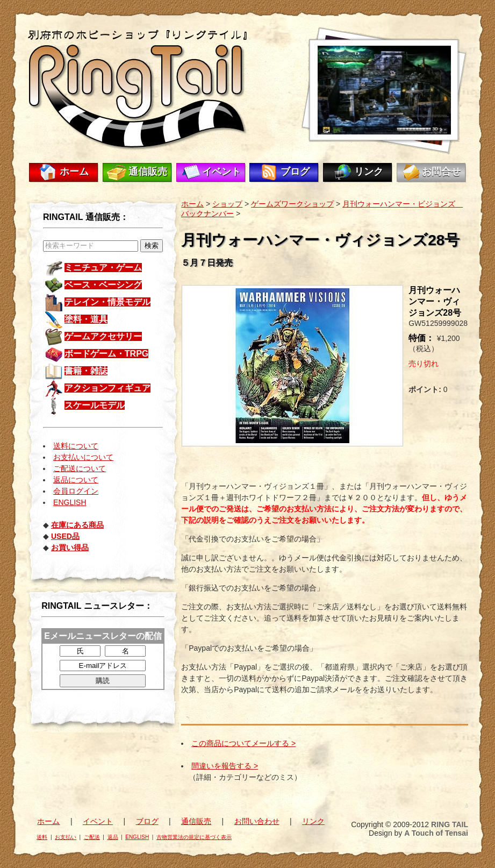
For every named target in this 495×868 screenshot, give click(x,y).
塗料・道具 (86, 319)
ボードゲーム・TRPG (106, 354)
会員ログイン (76, 491)
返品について (76, 480)
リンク (369, 172)
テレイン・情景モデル (107, 302)
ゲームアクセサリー (103, 336)
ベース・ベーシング (103, 285)
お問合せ (441, 172)
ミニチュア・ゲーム (103, 268)
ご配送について (80, 468)
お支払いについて (83, 457)
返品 (113, 837)
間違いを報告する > (225, 766)
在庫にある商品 (77, 525)
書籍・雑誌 (86, 371)
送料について (76, 446)
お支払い (66, 837)
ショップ (227, 204)
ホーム (74, 172)
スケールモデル (95, 405)
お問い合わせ (257, 821)
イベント (221, 172)
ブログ (295, 172)
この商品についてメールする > (243, 743)
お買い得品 (70, 547)
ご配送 (92, 837)
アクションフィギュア (107, 388)
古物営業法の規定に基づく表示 (194, 837)
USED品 (65, 536)
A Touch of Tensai (436, 833)
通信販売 (148, 172)
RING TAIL (450, 824)
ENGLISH (70, 502)
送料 (42, 837)
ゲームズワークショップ (292, 204)
